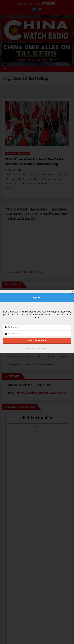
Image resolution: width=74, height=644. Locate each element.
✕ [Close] (72, 291)
